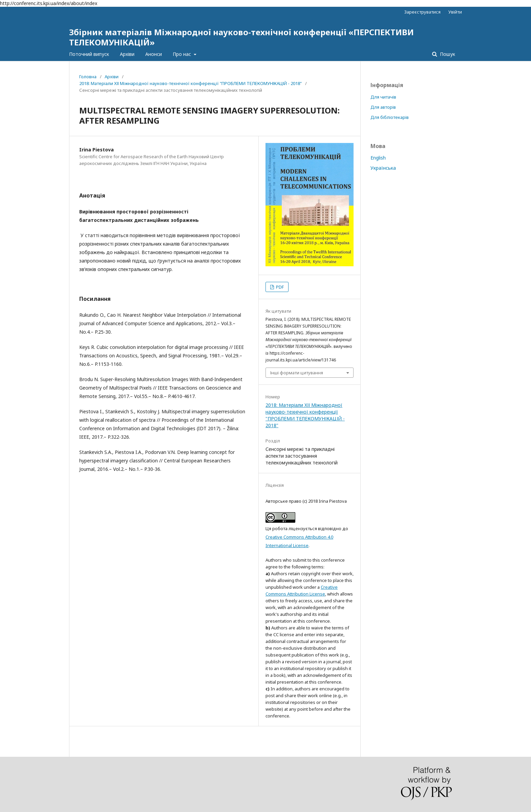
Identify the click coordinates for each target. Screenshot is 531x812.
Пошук (447, 54)
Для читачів (383, 97)
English (378, 158)
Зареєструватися (422, 12)
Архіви (127, 54)
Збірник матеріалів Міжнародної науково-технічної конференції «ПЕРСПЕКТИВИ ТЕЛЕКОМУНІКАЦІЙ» (241, 37)
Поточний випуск (89, 54)
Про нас (183, 54)
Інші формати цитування (297, 373)
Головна (88, 77)
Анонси (154, 54)
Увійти (455, 12)
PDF (279, 287)
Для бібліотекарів (390, 117)
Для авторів (383, 107)
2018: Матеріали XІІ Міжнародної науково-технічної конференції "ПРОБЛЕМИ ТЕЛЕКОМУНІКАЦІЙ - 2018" (190, 83)
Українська (383, 168)
